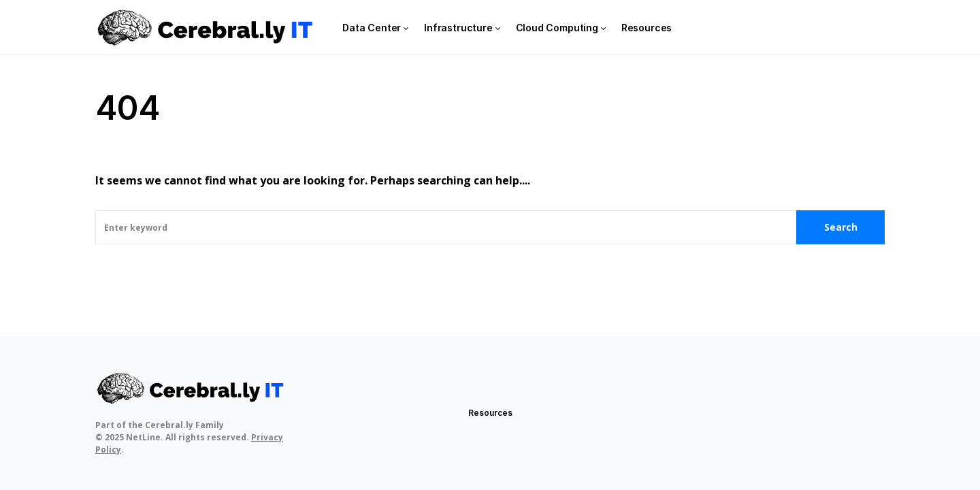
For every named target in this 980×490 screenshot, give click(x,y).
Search (841, 227)
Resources (490, 413)
